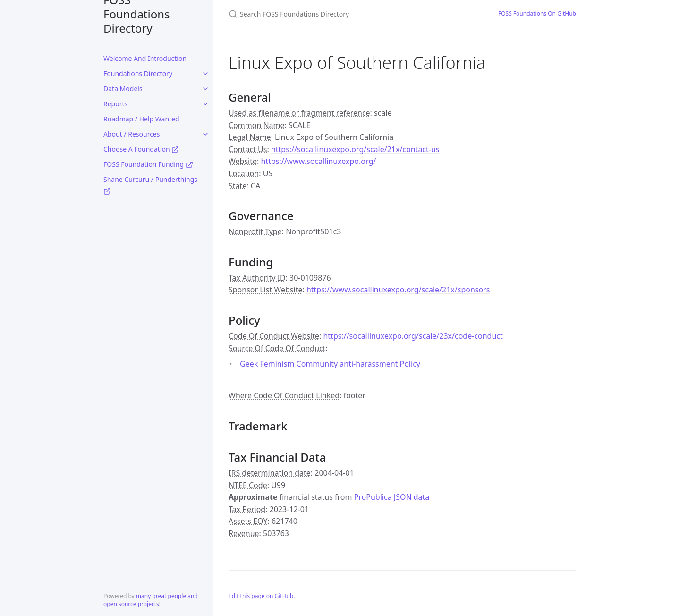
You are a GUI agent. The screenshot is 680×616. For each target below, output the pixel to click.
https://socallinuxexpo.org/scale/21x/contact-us (355, 149)
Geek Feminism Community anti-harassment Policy (330, 364)
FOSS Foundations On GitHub (537, 13)
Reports (115, 104)
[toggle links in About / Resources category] (205, 134)
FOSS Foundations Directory (137, 14)
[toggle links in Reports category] (205, 104)
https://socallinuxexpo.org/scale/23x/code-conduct (413, 336)
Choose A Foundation (141, 149)
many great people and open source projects (151, 600)
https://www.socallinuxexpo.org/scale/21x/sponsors (398, 290)
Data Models (123, 89)
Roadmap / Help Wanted (141, 119)
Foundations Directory (138, 73)
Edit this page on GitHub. (262, 596)
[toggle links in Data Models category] (205, 89)
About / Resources (132, 134)
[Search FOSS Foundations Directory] (340, 14)
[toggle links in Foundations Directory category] (205, 74)
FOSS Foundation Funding (148, 164)
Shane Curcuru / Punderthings (150, 185)
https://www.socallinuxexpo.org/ (318, 161)
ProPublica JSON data (392, 497)
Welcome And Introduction (145, 58)
